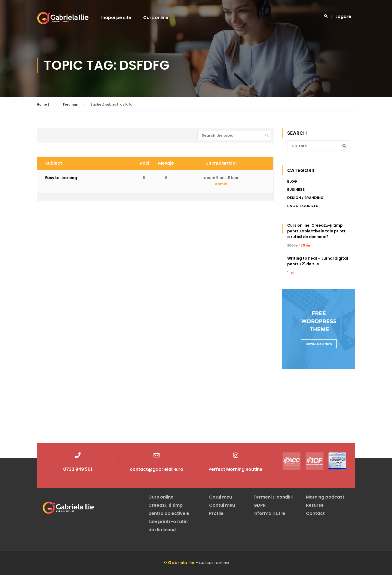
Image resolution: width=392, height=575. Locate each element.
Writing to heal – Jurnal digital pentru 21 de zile (318, 261)
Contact (315, 513)
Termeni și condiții (273, 497)
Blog (292, 182)
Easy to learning (61, 178)
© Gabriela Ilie (179, 563)
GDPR (260, 505)
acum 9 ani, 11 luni (221, 178)
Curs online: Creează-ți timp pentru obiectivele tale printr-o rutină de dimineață (317, 231)
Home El (44, 105)
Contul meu (222, 505)
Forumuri (71, 105)
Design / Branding (305, 198)
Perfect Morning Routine (235, 469)
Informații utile (269, 513)
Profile (216, 513)
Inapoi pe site (116, 18)
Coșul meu (220, 497)
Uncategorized (303, 206)
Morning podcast (325, 497)
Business (296, 190)
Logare (343, 17)
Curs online (156, 18)
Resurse (315, 505)
